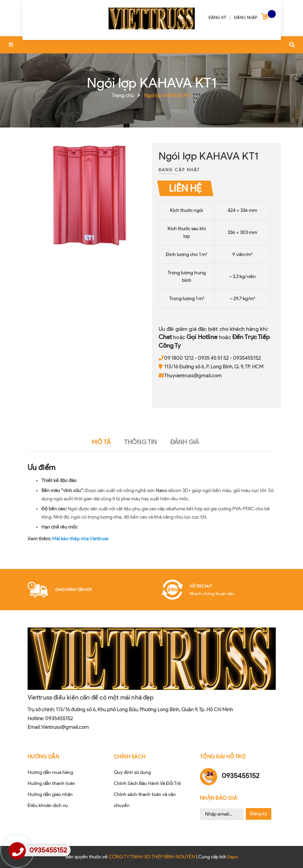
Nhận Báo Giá (219, 798)
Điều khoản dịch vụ (48, 805)
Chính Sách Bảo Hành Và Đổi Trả (147, 783)
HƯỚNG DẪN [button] (43, 757)
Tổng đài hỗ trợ (223, 757)
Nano (161, 491)
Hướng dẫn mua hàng (50, 772)
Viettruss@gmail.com (65, 727)
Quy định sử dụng (132, 772)
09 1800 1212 (179, 358)
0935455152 (247, 358)
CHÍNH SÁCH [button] (130, 757)
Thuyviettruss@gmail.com (193, 376)
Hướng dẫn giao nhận (50, 794)
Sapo (233, 857)
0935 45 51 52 (213, 358)
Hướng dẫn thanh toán (51, 783)
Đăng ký (259, 814)
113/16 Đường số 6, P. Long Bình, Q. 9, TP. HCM (214, 367)
